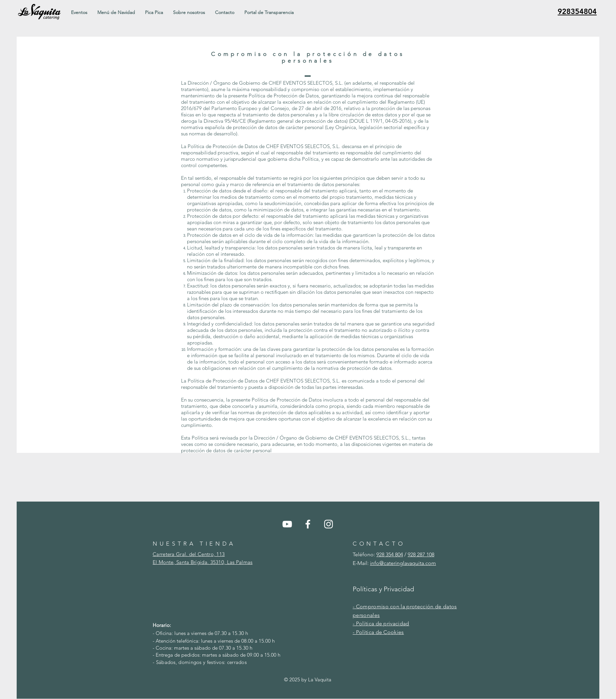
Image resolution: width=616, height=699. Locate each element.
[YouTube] (287, 524)
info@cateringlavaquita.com (403, 563)
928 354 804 (390, 554)
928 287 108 (421, 554)
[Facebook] (308, 524)
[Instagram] (328, 524)
